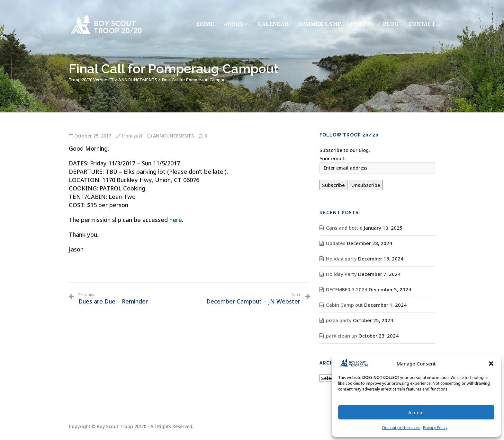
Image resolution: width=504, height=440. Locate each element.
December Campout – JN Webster (253, 299)
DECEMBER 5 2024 (347, 289)
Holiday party (341, 259)
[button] (491, 364)
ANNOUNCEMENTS (173, 136)
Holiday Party (341, 274)
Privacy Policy (435, 428)
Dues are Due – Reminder (113, 299)
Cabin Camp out (344, 305)
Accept (416, 412)
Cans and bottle (344, 228)
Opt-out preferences (401, 428)
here (176, 220)
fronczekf (132, 136)
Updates (336, 243)
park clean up (342, 336)
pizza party (339, 320)
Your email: (332, 158)
